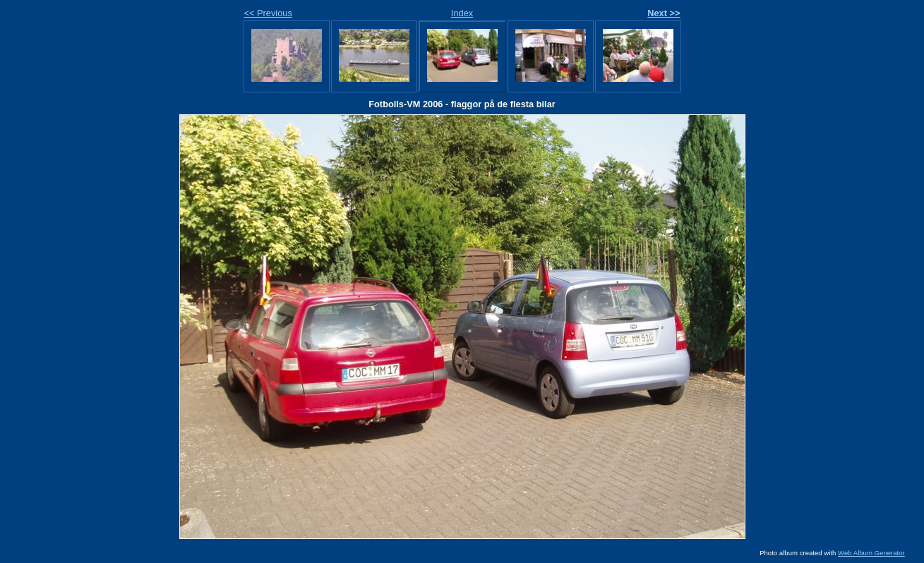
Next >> (664, 13)
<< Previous (268, 13)
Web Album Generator (871, 553)
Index (462, 13)
